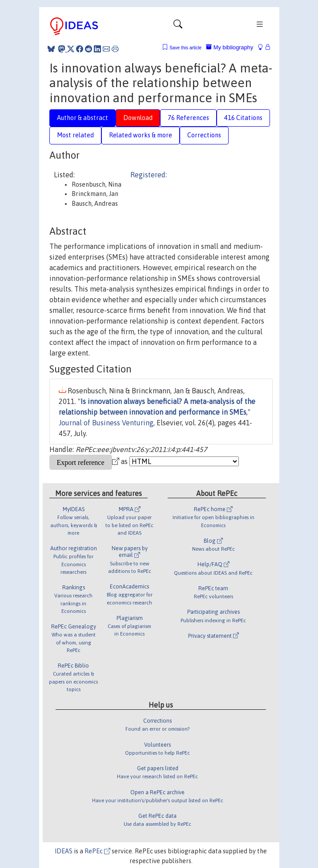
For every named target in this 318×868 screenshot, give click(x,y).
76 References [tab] (188, 118)
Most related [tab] (75, 135)
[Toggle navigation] (178, 26)
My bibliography (229, 47)
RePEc (97, 851)
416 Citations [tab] (243, 118)
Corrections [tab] (204, 135)
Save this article (185, 48)
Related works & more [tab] (141, 135)
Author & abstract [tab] (83, 118)
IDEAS (64, 851)
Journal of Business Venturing (106, 423)
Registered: (149, 175)
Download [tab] (138, 118)
